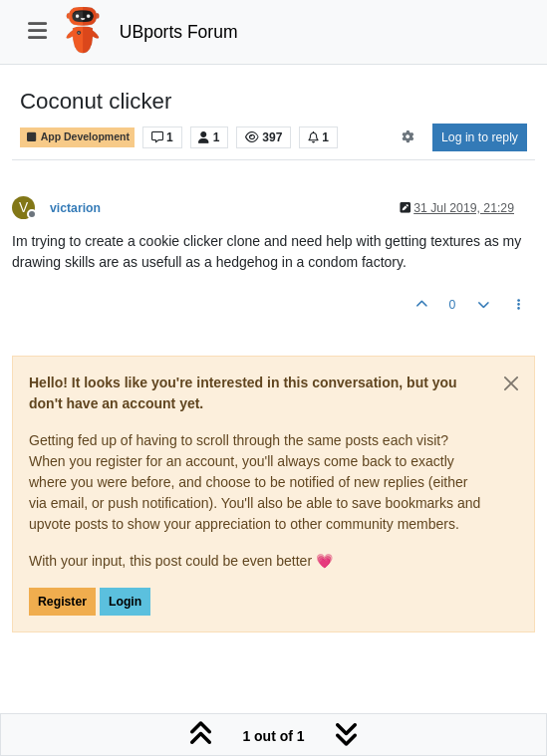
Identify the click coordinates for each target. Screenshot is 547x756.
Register (62, 602)
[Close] (511, 383)
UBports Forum (179, 32)
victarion (75, 208)
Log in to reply (480, 137)
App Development (77, 137)
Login (125, 602)
